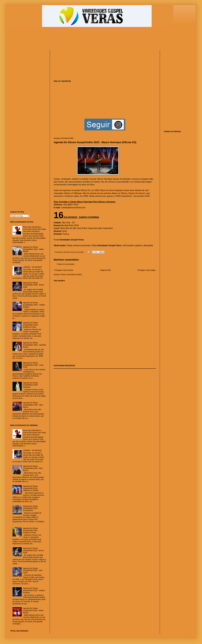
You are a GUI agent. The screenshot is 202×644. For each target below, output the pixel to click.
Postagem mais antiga (146, 270)
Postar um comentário (66, 264)
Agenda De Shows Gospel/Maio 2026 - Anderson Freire (31, 325)
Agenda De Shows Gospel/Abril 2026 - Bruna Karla (33, 550)
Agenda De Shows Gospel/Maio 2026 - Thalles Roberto (34, 305)
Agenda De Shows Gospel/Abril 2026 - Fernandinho (31, 508)
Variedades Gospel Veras (72, 240)
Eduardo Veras (69, 252)
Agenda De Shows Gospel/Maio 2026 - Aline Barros (33, 405)
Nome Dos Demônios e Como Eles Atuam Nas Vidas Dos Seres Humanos (35, 229)
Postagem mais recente (64, 270)
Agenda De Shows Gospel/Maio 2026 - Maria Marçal (33, 249)
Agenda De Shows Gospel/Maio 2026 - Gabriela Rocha (34, 345)
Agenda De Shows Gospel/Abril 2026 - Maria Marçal (33, 610)
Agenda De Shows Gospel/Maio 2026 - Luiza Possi (33, 365)
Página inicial (105, 270)
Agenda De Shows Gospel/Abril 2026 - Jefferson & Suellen (31, 488)
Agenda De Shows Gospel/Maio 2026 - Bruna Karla (33, 285)
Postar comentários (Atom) (71, 274)
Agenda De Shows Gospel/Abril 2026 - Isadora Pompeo (34, 590)
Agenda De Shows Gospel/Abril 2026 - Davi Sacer (33, 571)
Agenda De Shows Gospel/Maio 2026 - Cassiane (31, 385)
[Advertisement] (72, 40)
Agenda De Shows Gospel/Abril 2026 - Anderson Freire (31, 530)
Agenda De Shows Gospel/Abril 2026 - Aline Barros (33, 468)
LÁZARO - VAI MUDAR (32, 267)
